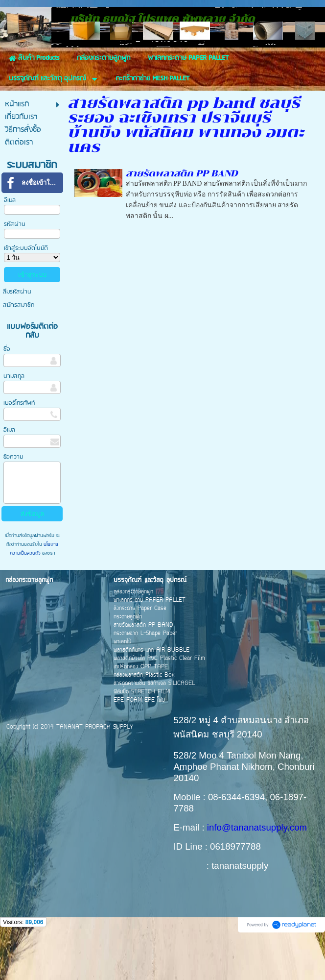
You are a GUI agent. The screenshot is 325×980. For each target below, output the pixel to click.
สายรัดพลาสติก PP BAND (182, 217)
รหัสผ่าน (15, 267)
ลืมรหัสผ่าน (17, 335)
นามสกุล (14, 419)
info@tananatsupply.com (257, 870)
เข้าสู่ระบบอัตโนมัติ (26, 291)
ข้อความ (13, 500)
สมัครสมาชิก (19, 348)
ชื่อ (7, 392)
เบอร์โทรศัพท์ (19, 446)
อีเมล (10, 243)
